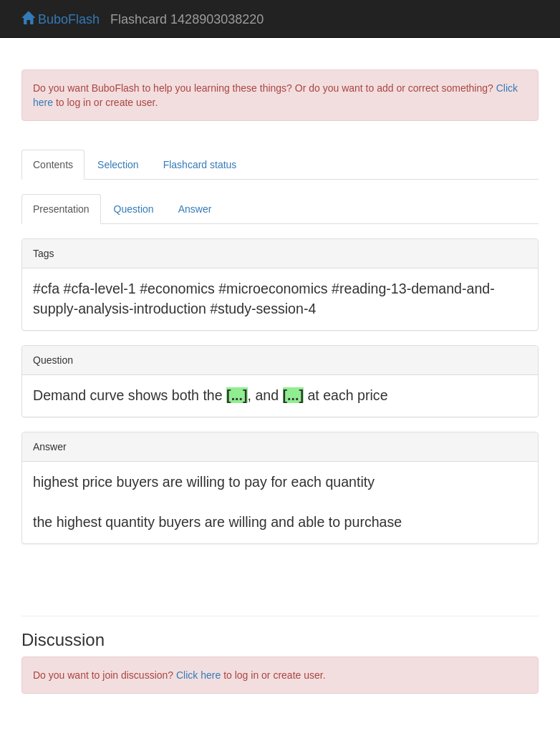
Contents (53, 165)
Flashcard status (200, 165)
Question (134, 209)
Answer (195, 209)
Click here (198, 675)
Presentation (61, 209)
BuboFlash (61, 19)
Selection (118, 165)
